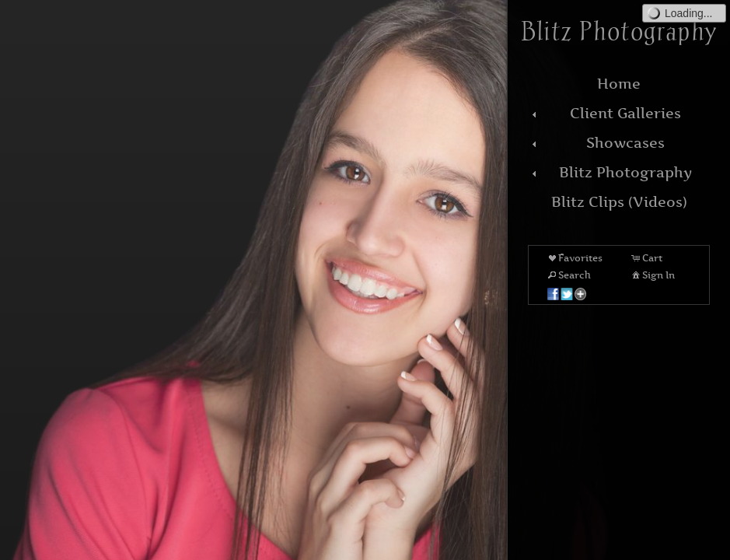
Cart (646, 257)
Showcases (596, 143)
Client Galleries (604, 113)
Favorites (574, 257)
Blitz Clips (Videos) (619, 202)
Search (568, 275)
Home (619, 84)
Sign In (652, 275)
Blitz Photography (610, 172)
